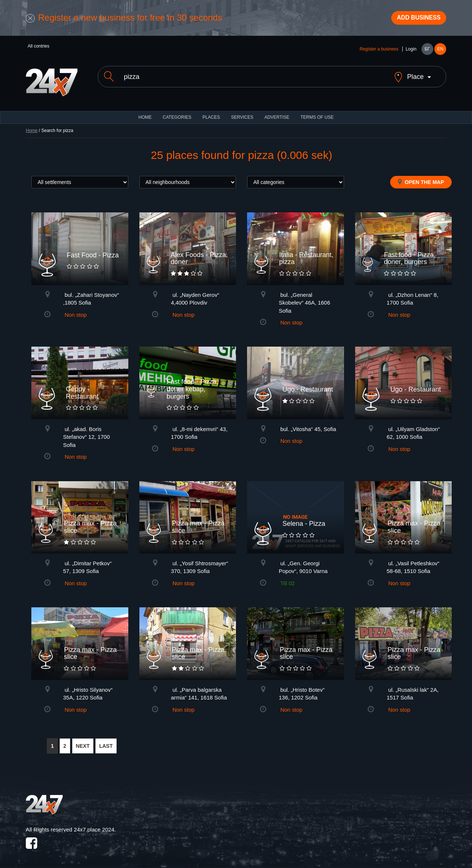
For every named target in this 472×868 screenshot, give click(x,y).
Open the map (421, 179)
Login (411, 52)
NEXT (83, 743)
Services (242, 114)
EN (440, 52)
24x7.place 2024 (94, 827)
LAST (106, 743)
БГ (427, 52)
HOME (145, 114)
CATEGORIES (177, 114)
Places (211, 114)
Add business (413, 20)
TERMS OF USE (317, 114)
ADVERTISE (277, 114)
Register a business (379, 52)
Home (32, 128)
